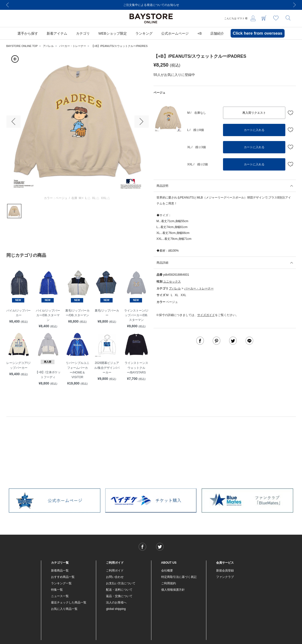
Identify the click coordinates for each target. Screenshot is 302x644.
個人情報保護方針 (173, 590)
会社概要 (167, 571)
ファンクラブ (225, 577)
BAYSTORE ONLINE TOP (22, 46)
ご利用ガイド (115, 571)
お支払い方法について (121, 583)
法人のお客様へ (116, 602)
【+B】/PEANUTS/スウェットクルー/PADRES (119, 46)
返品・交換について (119, 596)
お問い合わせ (115, 577)
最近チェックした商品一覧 (69, 602)
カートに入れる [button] (254, 130)
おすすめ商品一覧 (63, 577)
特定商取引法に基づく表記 (179, 577)
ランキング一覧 (61, 583)
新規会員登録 (225, 571)
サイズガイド (206, 315)
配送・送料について (119, 590)
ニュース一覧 (60, 596)
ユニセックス (172, 282)
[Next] (295, 5)
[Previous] (8, 5)
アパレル (48, 46)
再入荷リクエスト (254, 113)
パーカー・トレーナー (73, 46)
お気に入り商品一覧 (64, 609)
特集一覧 (57, 590)
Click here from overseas (258, 33)
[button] (13, 122)
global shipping (116, 609)
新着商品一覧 (60, 571)
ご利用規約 (169, 583)
